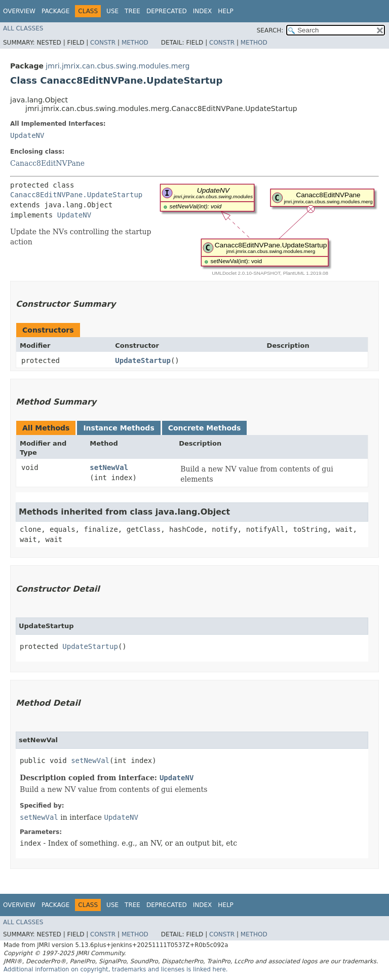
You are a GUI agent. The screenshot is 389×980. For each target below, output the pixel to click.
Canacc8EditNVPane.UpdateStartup (76, 195)
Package (55, 11)
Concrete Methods (205, 428)
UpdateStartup (143, 360)
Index (203, 11)
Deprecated (167, 11)
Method (135, 43)
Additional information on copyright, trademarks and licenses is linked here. (116, 969)
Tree (132, 11)
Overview (19, 11)
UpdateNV (27, 135)
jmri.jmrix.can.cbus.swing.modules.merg (118, 66)
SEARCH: (270, 30)
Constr (103, 43)
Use (112, 11)
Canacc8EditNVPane (47, 163)
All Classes (23, 28)
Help (226, 11)
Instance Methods (119, 428)
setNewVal (109, 467)
